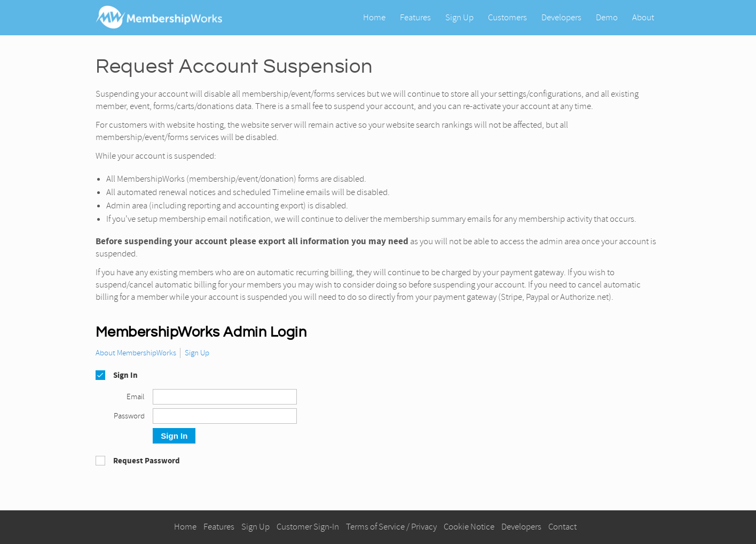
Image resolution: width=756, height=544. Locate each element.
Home (374, 17)
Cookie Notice (469, 527)
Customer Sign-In (308, 527)
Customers (507, 17)
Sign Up (459, 17)
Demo (607, 17)
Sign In (174, 436)
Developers (561, 17)
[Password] (225, 416)
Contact (562, 527)
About (643, 17)
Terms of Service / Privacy (391, 527)
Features (415, 17)
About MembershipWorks (136, 353)
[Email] (225, 397)
